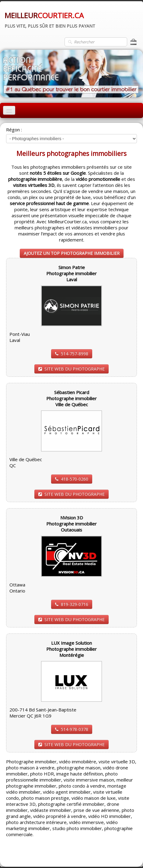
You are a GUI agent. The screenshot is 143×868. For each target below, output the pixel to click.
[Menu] (9, 110)
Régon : (14, 130)
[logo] (50, 19)
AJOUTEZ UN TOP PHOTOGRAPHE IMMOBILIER (72, 253)
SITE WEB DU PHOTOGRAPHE (71, 369)
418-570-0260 (72, 479)
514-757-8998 (72, 354)
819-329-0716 (72, 604)
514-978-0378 (72, 729)
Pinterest (127, 855)
